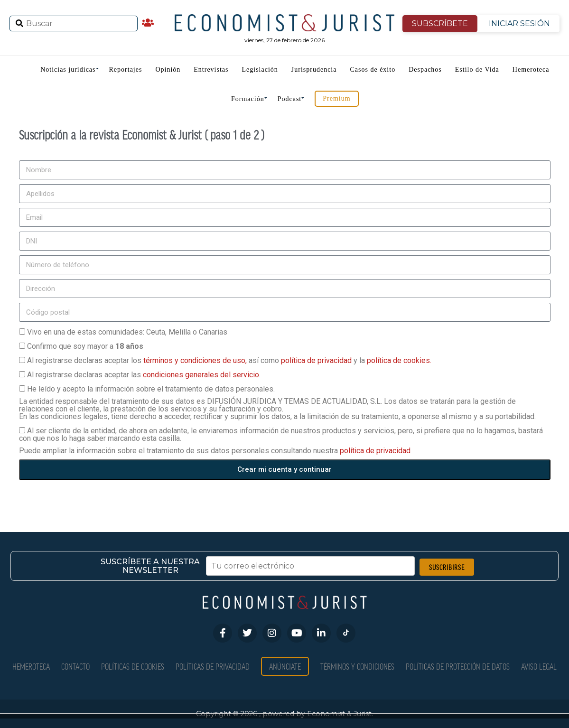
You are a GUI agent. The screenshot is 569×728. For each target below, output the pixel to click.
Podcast (290, 99)
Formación (248, 99)
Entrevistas (211, 70)
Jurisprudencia (314, 70)
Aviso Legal (539, 666)
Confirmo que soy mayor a (85, 346)
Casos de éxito (373, 70)
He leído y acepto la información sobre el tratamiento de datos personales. (151, 389)
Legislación (260, 70)
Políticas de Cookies (133, 666)
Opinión (168, 70)
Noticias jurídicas (68, 70)
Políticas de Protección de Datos (458, 666)
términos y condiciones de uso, (196, 360)
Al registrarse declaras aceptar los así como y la (229, 360)
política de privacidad (317, 360)
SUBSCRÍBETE (440, 23)
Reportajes (126, 70)
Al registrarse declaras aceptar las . (144, 375)
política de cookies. (399, 360)
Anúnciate (285, 666)
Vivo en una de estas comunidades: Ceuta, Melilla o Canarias (127, 332)
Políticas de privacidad (213, 666)
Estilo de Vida (477, 70)
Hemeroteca (531, 70)
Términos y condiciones (357, 666)
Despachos (425, 70)
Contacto (75, 666)
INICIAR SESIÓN (519, 23)
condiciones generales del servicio (201, 375)
